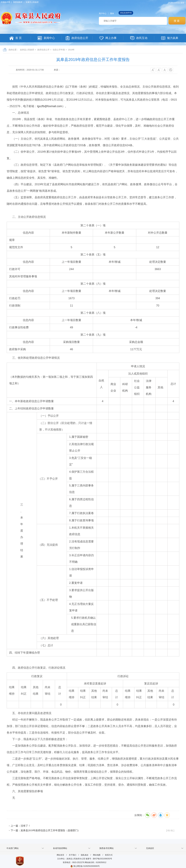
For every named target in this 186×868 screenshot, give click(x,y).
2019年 (71, 50)
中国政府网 (5, 2)
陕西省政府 (18, 2)
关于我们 (73, 855)
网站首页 (60, 855)
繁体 (112, 13)
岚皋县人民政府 (27, 50)
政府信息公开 (43, 50)
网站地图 (97, 855)
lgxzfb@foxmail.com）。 (52, 106)
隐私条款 (85, 855)
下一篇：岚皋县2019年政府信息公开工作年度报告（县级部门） (45, 830)
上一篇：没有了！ (21, 826)
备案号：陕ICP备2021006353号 (99, 859)
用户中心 (103, 13)
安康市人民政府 (32, 2)
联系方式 (109, 855)
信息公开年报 (59, 50)
